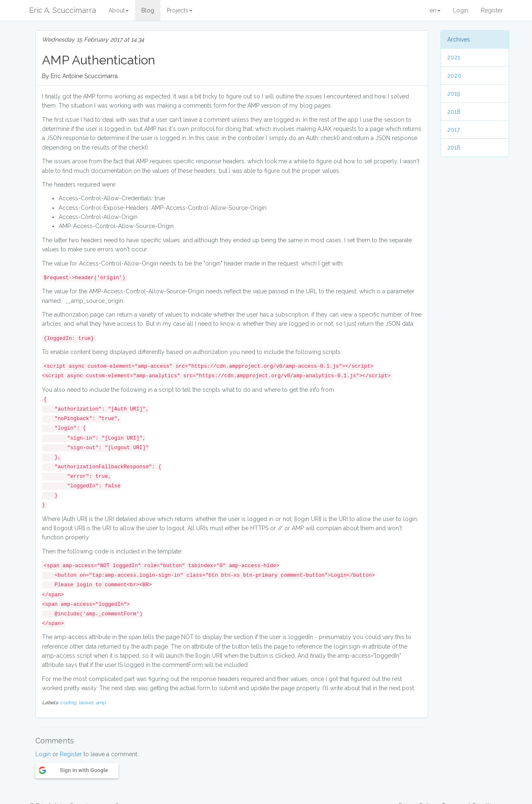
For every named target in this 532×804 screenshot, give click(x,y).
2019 (454, 93)
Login (461, 10)
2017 (453, 130)
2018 (454, 112)
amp (101, 703)
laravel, (87, 703)
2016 (454, 148)
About (119, 10)
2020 (454, 76)
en (435, 10)
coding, (69, 703)
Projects (180, 10)
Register (492, 10)
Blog (148, 10)
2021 (454, 57)
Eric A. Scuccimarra (63, 10)
